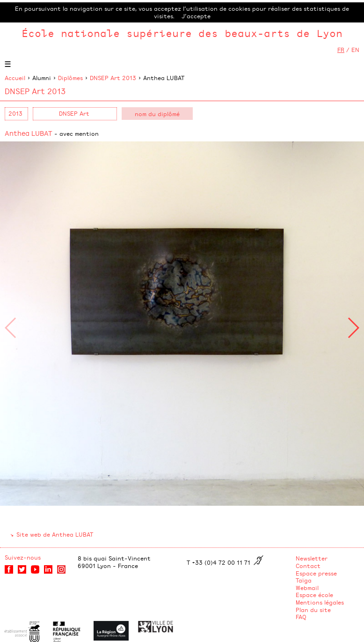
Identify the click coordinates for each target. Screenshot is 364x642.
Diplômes (70, 78)
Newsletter (312, 558)
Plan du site (313, 610)
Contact (308, 566)
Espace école (314, 595)
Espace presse (316, 573)
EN (355, 50)
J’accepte (196, 16)
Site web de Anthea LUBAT (55, 534)
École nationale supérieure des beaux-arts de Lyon (182, 33)
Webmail (307, 588)
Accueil (15, 78)
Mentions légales (320, 602)
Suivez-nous (23, 557)
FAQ (301, 617)
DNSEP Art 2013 (113, 78)
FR (341, 50)
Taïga (304, 580)
